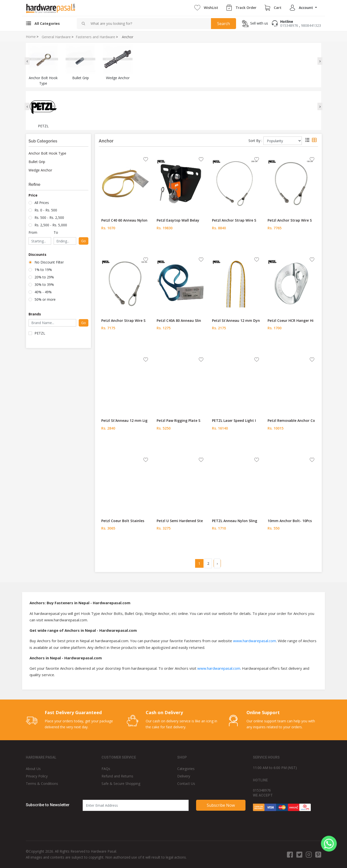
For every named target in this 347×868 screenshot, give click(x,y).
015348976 (289, 25)
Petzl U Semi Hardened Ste (180, 521)
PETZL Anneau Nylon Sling (235, 521)
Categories (186, 769)
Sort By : (255, 141)
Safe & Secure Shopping (121, 784)
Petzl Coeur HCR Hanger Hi (291, 320)
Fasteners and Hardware (95, 37)
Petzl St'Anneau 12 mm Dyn (236, 320)
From (33, 232)
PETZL (40, 333)
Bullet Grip (37, 162)
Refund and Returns (117, 776)
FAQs (106, 769)
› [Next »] (217, 563)
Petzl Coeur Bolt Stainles (123, 521)
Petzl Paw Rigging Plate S (178, 420)
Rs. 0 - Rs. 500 (46, 210)
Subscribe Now (221, 805)
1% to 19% (43, 270)
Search (224, 24)
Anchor (128, 37)
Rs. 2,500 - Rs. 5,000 (51, 225)
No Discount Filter (49, 262)
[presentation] (27, 61)
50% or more (45, 299)
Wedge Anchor (40, 170)
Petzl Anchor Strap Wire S (234, 220)
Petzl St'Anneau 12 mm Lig (124, 420)
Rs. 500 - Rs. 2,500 (49, 217)
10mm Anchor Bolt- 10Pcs (290, 521)
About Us (33, 769)
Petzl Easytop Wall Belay (178, 220)
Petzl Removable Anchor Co (291, 420)
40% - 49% (43, 292)
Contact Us (186, 784)
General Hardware (56, 37)
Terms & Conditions (42, 784)
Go (84, 241)
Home (31, 37)
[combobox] (149, 24)
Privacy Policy (37, 776)
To (56, 232)
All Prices (42, 203)
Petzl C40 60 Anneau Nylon (124, 220)
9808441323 (311, 25)
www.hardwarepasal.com (255, 641)
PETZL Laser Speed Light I (234, 420)
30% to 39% (44, 284)
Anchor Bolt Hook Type (47, 153)
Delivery (184, 776)
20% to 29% (44, 277)
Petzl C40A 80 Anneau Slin (179, 320)
